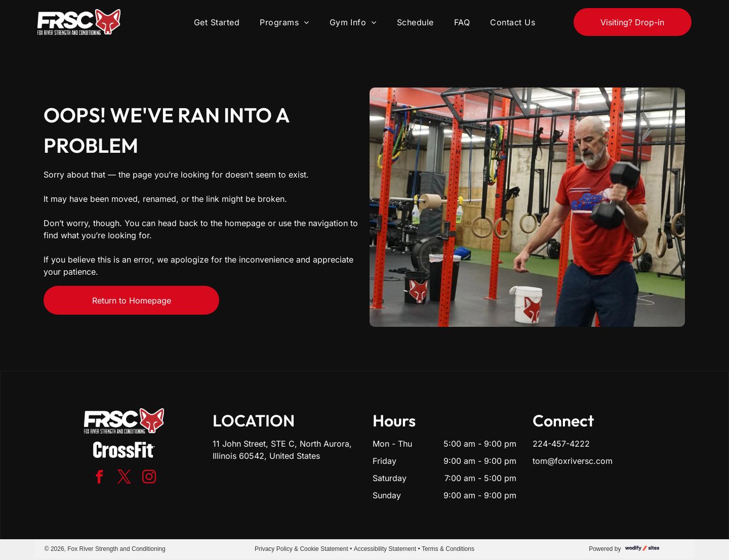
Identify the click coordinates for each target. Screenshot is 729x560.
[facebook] (99, 478)
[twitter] (124, 478)
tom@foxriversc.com (573, 461)
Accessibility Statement (385, 549)
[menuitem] (217, 22)
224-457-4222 (561, 444)
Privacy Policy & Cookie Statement (301, 549)
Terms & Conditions (448, 549)
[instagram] (149, 478)
